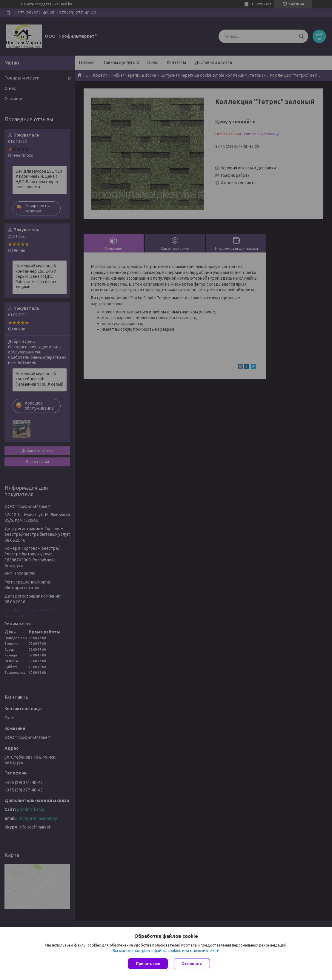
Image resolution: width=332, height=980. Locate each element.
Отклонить (192, 964)
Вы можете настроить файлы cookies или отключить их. (164, 951)
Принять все (148, 964)
